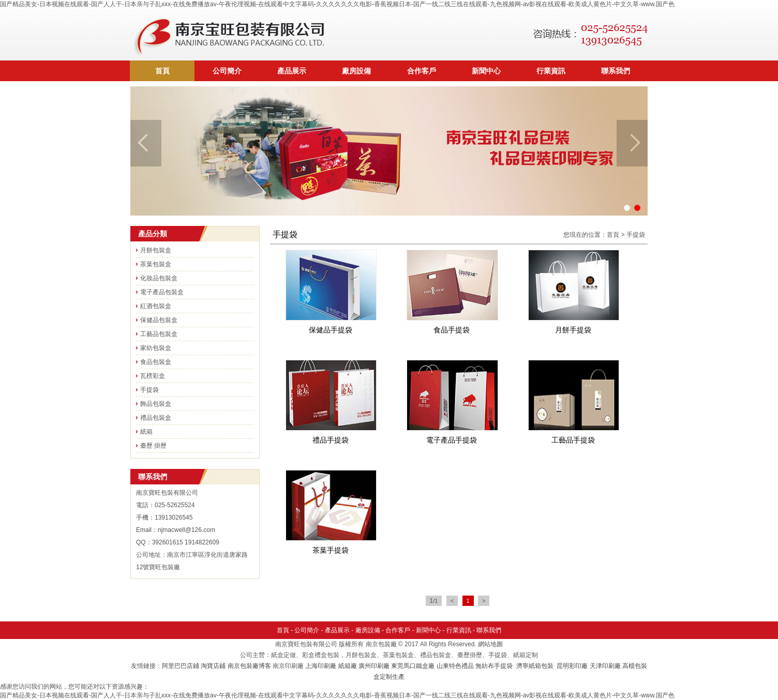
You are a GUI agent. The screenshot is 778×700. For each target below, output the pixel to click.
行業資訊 (551, 71)
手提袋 (149, 390)
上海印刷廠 (321, 666)
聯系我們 (616, 71)
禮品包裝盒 (156, 418)
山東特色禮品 (455, 666)
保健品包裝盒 (159, 320)
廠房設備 (356, 71)
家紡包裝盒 (156, 348)
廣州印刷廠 (374, 666)
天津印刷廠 (605, 666)
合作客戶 (422, 71)
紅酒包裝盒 (156, 306)
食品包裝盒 (156, 362)
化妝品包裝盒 (159, 278)
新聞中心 (486, 71)
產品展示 (292, 71)
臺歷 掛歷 (153, 446)
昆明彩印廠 (572, 666)
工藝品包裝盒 (159, 334)
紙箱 (146, 432)
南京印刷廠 (288, 666)
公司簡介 (227, 71)
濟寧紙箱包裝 (536, 666)
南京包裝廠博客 (249, 666)
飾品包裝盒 (156, 404)
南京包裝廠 (381, 644)
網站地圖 (490, 644)
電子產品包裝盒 (162, 292)
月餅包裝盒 (156, 250)
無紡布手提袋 (494, 666)
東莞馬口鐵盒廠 (413, 666)
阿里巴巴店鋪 (181, 666)
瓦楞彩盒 (153, 376)
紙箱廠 (348, 666)
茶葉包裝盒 (156, 264)
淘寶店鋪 (213, 666)
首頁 (162, 71)
